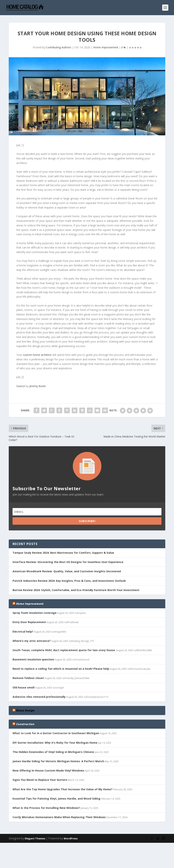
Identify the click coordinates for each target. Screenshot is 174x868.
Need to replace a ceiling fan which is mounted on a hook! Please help (61, 669)
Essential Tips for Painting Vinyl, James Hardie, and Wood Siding (56, 799)
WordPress (71, 838)
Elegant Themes (35, 838)
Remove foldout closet (28, 678)
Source (21, 386)
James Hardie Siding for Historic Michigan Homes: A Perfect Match (58, 761)
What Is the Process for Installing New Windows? (46, 808)
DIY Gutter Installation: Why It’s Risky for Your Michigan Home (55, 743)
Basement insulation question (33, 659)
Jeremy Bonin (38, 386)
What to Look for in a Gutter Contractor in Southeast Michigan (56, 733)
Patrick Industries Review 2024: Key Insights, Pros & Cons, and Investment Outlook (69, 581)
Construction (25, 724)
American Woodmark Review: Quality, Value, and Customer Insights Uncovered (67, 571)
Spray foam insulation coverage (35, 613)
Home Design (25, 710)
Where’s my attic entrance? (32, 641)
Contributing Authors (59, 47)
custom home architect (37, 355)
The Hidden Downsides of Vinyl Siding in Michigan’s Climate (53, 752)
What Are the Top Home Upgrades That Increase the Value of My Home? (62, 789)
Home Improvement (106, 47)
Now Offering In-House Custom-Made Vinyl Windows (48, 770)
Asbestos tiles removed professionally (39, 697)
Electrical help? (23, 632)
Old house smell (23, 687)
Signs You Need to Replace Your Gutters (40, 780)
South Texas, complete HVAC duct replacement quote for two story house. (64, 650)
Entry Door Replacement (29, 622)
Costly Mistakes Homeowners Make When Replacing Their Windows (59, 817)
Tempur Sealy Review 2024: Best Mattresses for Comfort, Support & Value (63, 553)
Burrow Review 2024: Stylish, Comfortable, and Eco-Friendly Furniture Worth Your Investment (76, 590)
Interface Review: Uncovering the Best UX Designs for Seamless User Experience (68, 562)
